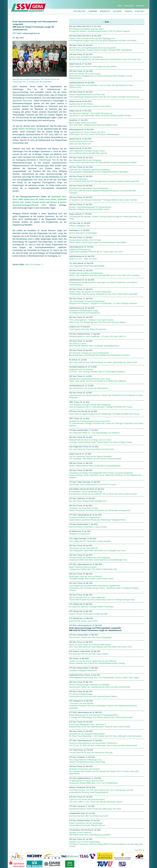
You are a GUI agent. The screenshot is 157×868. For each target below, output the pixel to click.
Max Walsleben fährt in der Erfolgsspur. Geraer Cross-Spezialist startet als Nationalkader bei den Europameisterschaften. (103, 161)
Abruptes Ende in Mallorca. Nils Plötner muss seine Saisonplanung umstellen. (90, 834)
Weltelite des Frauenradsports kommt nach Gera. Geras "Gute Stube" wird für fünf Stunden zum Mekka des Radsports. (98, 380)
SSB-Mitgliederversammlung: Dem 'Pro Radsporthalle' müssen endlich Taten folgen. (104, 678)
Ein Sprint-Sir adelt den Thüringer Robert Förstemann (91, 607)
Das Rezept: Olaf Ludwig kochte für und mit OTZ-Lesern (93, 485)
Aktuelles (79, 11)
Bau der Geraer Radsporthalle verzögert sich (88, 501)
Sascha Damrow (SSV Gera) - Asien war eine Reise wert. (82, 143)
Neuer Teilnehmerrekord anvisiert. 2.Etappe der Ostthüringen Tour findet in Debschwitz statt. (93, 568)
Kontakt (140, 11)
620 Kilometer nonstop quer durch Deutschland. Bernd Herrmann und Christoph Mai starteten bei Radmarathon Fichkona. (100, 354)
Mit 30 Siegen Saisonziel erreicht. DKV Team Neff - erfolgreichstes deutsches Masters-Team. (94, 124)
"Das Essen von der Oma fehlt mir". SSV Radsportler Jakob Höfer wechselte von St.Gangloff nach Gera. (98, 549)
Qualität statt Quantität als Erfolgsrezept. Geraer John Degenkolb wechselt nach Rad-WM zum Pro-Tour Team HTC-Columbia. (104, 274)
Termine (93, 11)
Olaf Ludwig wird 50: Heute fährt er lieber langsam (90, 541)
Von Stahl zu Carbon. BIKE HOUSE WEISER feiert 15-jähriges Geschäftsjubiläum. (94, 345)
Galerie (117, 11)
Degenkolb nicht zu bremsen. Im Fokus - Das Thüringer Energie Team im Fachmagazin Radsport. (97, 371)
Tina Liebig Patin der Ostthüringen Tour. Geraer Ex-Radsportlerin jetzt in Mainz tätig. (87, 761)
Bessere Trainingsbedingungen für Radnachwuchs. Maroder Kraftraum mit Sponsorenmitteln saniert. (90, 208)
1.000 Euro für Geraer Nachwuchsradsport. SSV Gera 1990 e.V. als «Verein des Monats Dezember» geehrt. (96, 801)
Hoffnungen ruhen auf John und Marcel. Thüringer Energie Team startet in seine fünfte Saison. (92, 578)
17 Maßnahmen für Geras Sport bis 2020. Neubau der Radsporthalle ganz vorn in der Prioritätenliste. (94, 782)
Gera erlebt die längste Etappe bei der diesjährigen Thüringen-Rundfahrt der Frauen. (104, 414)
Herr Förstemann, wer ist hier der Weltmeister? (89, 388)
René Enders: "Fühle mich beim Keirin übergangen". (91, 637)
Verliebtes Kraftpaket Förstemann (83, 671)
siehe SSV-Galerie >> (34, 265)
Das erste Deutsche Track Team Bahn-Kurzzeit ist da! (91, 449)
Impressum (140, 6)
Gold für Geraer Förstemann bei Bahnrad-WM (88, 614)
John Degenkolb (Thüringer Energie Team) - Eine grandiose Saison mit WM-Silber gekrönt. (88, 152)
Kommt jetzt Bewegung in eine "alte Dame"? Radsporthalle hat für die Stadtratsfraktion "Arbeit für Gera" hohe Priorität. (100, 726)
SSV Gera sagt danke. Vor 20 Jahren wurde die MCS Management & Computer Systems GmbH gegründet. (104, 180)
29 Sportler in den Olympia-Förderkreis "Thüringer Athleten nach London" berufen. (103, 200)
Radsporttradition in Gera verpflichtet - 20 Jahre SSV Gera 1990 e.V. (98, 337)
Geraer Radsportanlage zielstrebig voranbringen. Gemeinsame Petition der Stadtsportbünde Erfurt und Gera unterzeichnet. (100, 686)
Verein (128, 11)
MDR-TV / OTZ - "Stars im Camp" (83, 259)
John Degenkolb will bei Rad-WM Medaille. (87, 266)
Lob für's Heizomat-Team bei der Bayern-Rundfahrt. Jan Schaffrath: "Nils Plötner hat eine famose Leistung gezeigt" (95, 458)
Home (120, 6)
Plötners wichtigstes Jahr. (80, 226)
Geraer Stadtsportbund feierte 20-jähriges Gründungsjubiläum (95, 466)
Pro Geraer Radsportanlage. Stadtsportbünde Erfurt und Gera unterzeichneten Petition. (93, 695)
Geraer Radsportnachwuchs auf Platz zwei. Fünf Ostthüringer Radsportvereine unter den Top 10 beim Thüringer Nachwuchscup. (104, 96)
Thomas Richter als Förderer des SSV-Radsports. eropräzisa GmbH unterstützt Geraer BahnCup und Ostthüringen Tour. (98, 559)
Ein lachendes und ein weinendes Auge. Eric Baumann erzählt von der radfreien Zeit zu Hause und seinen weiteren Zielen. (103, 493)
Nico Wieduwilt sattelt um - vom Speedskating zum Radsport (94, 433)
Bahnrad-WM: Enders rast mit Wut (83, 621)
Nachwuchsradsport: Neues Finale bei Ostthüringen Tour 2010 (95, 809)
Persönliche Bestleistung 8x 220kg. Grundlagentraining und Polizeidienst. (85, 312)
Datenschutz (129, 6)
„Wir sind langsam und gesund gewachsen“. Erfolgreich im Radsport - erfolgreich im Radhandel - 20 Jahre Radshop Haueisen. (103, 302)
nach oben (139, 850)
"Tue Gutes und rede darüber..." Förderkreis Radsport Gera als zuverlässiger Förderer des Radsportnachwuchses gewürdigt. (103, 706)
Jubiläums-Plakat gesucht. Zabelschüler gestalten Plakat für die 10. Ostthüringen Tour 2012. (96, 251)
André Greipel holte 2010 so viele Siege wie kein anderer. (93, 66)
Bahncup (105, 11)
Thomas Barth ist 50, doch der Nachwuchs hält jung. (91, 753)
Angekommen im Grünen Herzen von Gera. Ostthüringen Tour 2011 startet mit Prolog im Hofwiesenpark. (94, 133)
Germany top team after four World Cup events (89, 816)
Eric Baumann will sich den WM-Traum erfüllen (89, 654)
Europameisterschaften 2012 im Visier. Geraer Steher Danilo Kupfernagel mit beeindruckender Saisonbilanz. (98, 241)
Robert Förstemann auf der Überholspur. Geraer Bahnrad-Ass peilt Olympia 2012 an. (87, 824)
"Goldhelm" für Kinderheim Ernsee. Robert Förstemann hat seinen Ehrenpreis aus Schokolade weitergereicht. (100, 509)
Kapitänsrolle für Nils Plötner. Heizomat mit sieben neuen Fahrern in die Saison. (90, 105)
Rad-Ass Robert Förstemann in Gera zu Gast (88, 527)
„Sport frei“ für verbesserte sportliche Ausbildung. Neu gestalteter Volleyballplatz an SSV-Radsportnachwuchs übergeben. (99, 171)
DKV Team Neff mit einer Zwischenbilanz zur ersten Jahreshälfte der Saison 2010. (103, 362)
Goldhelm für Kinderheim (80, 534)
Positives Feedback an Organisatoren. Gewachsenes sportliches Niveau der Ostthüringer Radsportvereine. (97, 519)
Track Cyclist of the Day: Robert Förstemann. (88, 329)
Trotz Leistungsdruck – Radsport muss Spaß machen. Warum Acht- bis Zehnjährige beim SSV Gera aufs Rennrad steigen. (97, 321)
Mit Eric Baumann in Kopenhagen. (83, 233)
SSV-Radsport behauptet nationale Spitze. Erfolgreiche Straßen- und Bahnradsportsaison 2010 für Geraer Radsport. (100, 30)
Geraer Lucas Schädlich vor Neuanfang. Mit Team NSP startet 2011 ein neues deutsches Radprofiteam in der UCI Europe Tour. (105, 58)
